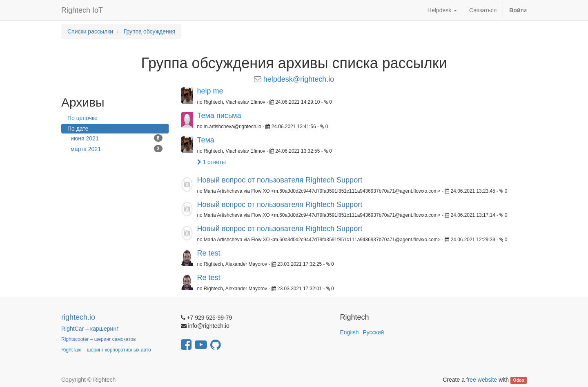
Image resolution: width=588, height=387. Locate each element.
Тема (206, 140)
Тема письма (219, 116)
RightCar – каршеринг (90, 329)
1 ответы (212, 162)
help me (210, 91)
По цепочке (82, 118)
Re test (209, 253)
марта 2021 (117, 149)
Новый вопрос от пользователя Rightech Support (280, 180)
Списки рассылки (90, 31)
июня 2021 (117, 138)
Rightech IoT (82, 10)
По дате (78, 129)
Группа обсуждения (150, 31)
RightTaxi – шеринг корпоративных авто (106, 350)
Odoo (518, 380)
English (350, 332)
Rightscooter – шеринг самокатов (99, 339)
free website (482, 380)
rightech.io (78, 317)
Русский (373, 332)
